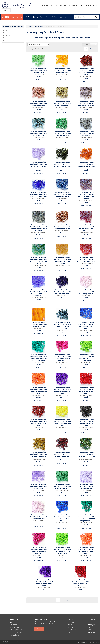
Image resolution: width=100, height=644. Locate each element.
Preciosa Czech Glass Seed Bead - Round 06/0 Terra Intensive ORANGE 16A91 (38, 390)
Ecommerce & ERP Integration (84, 642)
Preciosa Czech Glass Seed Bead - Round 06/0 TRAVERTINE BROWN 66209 (38, 455)
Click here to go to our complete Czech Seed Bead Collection (62, 38)
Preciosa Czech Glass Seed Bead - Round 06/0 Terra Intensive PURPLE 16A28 (62, 390)
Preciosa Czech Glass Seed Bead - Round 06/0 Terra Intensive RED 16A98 (86, 390)
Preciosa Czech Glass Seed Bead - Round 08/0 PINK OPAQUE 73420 (38, 517)
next (95, 49)
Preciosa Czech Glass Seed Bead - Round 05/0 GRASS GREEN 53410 (38, 71)
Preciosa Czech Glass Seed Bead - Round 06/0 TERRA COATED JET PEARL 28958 (62, 325)
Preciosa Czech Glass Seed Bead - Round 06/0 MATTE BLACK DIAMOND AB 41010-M (38, 228)
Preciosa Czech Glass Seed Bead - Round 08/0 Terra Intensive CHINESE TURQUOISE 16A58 (86, 518)
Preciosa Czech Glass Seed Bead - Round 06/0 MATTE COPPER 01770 (62, 227)
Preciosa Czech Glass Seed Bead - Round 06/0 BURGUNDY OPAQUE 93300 (86, 72)
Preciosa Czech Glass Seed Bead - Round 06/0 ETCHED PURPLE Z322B (86, 103)
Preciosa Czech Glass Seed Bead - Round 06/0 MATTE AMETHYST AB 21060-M (86, 195)
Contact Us (71, 622)
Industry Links (92, 619)
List (94, 45)
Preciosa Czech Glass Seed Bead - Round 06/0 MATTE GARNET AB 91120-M (86, 228)
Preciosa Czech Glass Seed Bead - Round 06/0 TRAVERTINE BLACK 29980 (86, 423)
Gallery (86, 45)
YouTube (92, 632)
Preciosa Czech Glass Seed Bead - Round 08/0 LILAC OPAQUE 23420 (86, 486)
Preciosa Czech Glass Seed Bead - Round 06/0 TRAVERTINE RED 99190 (62, 454)
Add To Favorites (38, 80)
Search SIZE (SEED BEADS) (14, 27)
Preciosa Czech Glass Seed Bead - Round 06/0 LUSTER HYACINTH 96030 (86, 164)
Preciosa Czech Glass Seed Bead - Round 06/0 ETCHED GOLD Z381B (62, 103)
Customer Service (14, 635)
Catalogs (54, 5)
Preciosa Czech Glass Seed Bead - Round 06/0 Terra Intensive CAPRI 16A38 (86, 325)
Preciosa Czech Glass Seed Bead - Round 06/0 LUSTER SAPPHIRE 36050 (38, 194)
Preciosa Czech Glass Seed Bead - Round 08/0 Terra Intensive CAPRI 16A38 (62, 518)
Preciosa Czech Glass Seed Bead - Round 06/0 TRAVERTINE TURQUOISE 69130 (86, 455)
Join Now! (39, 629)
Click (12, 17)
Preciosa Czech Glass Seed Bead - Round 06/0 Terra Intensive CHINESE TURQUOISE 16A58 (38, 358)
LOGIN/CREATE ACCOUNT (89, 5)
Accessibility (73, 5)
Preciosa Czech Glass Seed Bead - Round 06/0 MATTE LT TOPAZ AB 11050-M (62, 260)
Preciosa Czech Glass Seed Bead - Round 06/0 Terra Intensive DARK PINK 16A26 (62, 358)
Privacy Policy (72, 632)
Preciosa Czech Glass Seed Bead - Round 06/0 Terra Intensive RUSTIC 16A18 (38, 423)
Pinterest (92, 630)
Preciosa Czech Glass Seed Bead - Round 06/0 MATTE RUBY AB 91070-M (86, 259)
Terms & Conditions (73, 630)
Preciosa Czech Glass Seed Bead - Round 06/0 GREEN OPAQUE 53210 (62, 134)
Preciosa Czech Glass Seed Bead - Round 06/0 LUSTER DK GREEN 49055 (62, 164)
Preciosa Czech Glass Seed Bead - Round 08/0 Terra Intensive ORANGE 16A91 (86, 550)
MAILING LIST (64, 17)
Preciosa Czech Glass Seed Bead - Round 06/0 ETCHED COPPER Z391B (38, 103)
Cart (6, 10)
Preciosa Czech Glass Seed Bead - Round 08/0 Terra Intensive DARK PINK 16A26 (38, 550)
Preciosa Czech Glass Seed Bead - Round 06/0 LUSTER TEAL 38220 (62, 194)
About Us (37, 5)
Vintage (40, 17)
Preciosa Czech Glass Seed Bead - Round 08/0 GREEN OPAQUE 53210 (62, 486)
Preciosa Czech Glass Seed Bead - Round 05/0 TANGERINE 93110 (62, 71)
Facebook (91, 627)
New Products (29, 17)
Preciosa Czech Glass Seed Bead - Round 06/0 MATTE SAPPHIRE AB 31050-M (38, 293)
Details (38, 77)
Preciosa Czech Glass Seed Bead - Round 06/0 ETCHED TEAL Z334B (38, 134)
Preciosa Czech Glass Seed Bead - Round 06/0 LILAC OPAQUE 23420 (38, 164)
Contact (45, 5)
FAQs (90, 622)
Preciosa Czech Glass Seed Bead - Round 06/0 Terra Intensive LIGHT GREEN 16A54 (86, 358)
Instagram (92, 625)
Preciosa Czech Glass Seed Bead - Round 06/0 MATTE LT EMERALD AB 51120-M (38, 260)
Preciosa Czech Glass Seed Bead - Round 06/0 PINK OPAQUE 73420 (86, 292)
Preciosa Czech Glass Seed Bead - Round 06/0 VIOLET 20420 (38, 486)
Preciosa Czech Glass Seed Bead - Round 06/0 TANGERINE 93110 (38, 324)
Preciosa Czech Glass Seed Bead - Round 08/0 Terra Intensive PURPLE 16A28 (44, 583)
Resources (63, 5)
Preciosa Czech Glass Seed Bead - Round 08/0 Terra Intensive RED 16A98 (80, 583)
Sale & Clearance (51, 17)
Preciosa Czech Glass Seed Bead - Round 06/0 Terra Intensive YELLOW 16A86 (62, 423)
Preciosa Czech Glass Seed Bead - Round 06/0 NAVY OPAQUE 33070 (62, 292)
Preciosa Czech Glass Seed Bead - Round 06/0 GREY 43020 (86, 134)
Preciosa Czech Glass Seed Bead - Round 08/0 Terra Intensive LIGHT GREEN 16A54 (62, 550)
